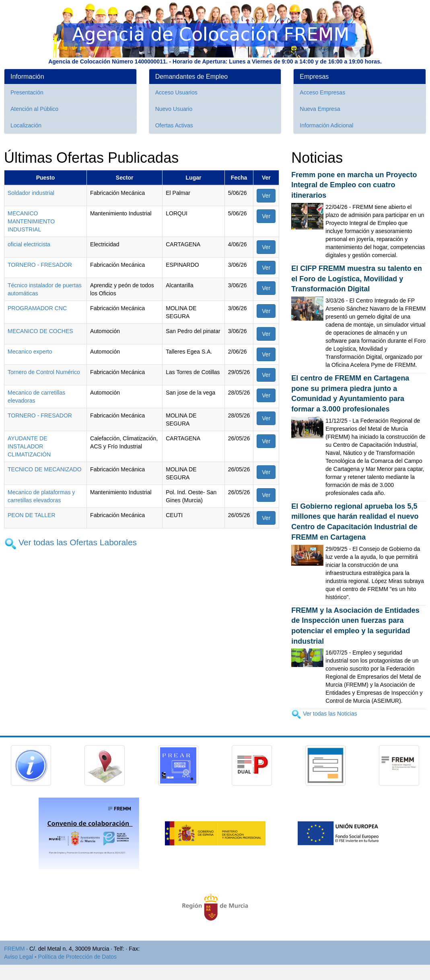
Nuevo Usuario (174, 109)
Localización (26, 125)
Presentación (27, 92)
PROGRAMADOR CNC (37, 308)
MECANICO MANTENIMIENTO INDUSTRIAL (31, 221)
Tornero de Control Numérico (44, 372)
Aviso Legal (19, 957)
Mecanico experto (30, 352)
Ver (266, 196)
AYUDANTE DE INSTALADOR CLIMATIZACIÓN (29, 446)
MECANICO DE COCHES (40, 331)
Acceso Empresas (322, 92)
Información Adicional (326, 125)
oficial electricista (29, 244)
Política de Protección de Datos (77, 957)
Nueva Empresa (320, 109)
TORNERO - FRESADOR (40, 265)
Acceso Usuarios (176, 92)
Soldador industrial (31, 193)
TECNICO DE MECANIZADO (45, 469)
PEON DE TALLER (32, 515)
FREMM (14, 949)
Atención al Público (34, 109)
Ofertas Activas (174, 125)
